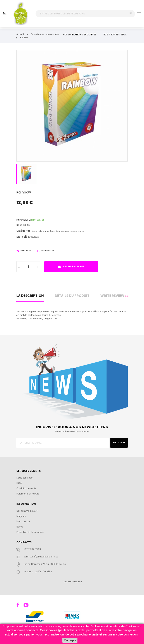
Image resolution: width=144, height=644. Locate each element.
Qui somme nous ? (27, 511)
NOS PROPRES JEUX (115, 35)
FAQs (19, 483)
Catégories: (24, 231)
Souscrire (119, 443)
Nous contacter (25, 478)
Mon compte (23, 521)
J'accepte (70, 640)
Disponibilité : (24, 220)
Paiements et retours (28, 494)
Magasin (21, 516)
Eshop (20, 527)
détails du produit (72, 296)
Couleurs (35, 237)
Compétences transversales (70, 231)
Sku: (19, 225)
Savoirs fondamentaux (43, 231)
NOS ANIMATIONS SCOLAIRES (79, 35)
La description (30, 296)
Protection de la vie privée (30, 532)
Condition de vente (26, 488)
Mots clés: (23, 237)
